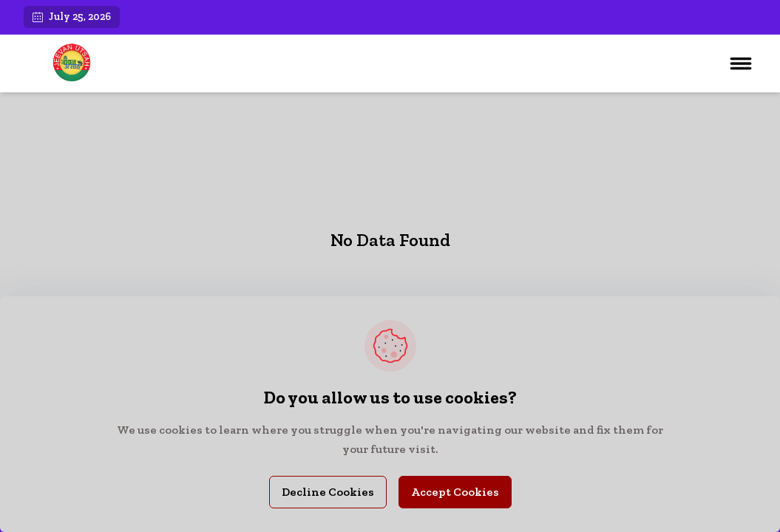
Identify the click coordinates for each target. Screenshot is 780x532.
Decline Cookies (328, 492)
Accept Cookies (455, 492)
